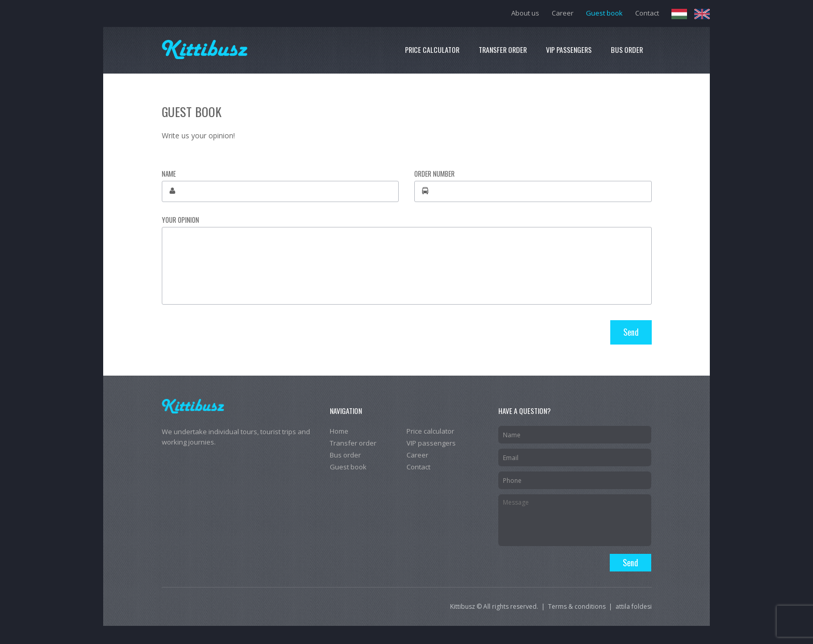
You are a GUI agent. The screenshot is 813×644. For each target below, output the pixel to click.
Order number (434, 174)
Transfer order (503, 49)
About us (525, 13)
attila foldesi (634, 606)
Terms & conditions (577, 606)
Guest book (604, 13)
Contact (647, 13)
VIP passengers (569, 49)
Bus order (627, 49)
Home (339, 431)
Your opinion (180, 220)
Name (169, 174)
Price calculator (432, 49)
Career (563, 13)
